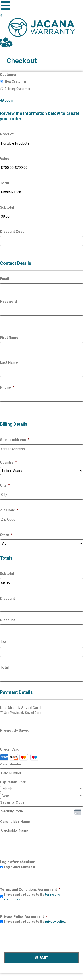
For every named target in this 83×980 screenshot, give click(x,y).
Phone (7, 387)
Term (5, 183)
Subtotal (7, 207)
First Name (9, 338)
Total (4, 667)
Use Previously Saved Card (23, 713)
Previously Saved (15, 730)
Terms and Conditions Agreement (30, 890)
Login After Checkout (20, 867)
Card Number (12, 764)
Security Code (13, 803)
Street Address (15, 440)
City (5, 485)
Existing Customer (18, 89)
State (6, 535)
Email (4, 279)
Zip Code (9, 510)
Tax (3, 641)
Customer (8, 75)
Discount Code (12, 232)
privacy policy (55, 922)
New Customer (16, 81)
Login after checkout (18, 862)
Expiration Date (13, 782)
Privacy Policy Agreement (24, 917)
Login (7, 100)
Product (7, 134)
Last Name (9, 362)
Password (8, 301)
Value (5, 159)
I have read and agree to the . (32, 897)
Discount (7, 598)
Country (8, 462)
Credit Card (10, 749)
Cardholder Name (15, 822)
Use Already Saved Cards (21, 708)
